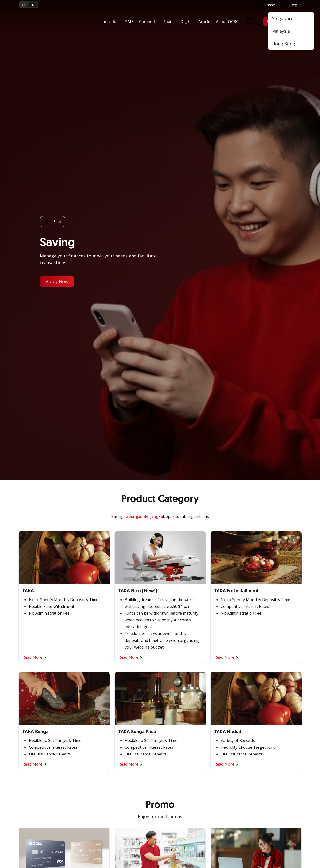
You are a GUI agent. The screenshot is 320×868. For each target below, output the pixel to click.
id (23, 5)
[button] (293, 765)
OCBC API (218, 726)
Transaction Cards (33, 685)
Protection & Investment (182, 677)
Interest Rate (29, 782)
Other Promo (160, 459)
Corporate (148, 22)
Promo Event (29, 712)
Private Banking (31, 668)
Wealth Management (35, 703)
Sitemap (256, 820)
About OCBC (227, 22)
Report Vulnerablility (286, 820)
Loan (23, 694)
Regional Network (81, 712)
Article (204, 22)
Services (169, 668)
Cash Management (82, 668)
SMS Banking (221, 700)
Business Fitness (80, 703)
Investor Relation (272, 668)
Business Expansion (130, 668)
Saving (117, 37)
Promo (24, 748)
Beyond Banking (79, 694)
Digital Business (79, 685)
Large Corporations (130, 659)
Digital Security (78, 782)
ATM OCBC (219, 659)
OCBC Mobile (221, 651)
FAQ (70, 756)
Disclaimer (174, 820)
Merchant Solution (225, 709)
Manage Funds (126, 677)
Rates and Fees (31, 765)
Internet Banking (223, 683)
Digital (187, 22)
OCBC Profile (269, 659)
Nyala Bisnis (76, 651)
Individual (110, 22)
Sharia (169, 22)
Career (72, 765)
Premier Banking (32, 659)
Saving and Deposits (179, 651)
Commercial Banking (131, 651)
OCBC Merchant (223, 717)
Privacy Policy (200, 820)
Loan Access (77, 677)
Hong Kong (284, 44)
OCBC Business (223, 691)
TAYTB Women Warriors (86, 659)
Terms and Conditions (84, 748)
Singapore (283, 18)
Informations (269, 651)
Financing (170, 659)
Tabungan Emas (194, 37)
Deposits (171, 37)
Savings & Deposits (34, 677)
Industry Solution (128, 703)
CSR (262, 685)
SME (129, 22)
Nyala (23, 651)
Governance (268, 677)
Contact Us (123, 776)
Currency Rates (31, 774)
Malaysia (281, 31)
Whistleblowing (230, 820)
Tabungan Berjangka (143, 37)
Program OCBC (31, 720)
